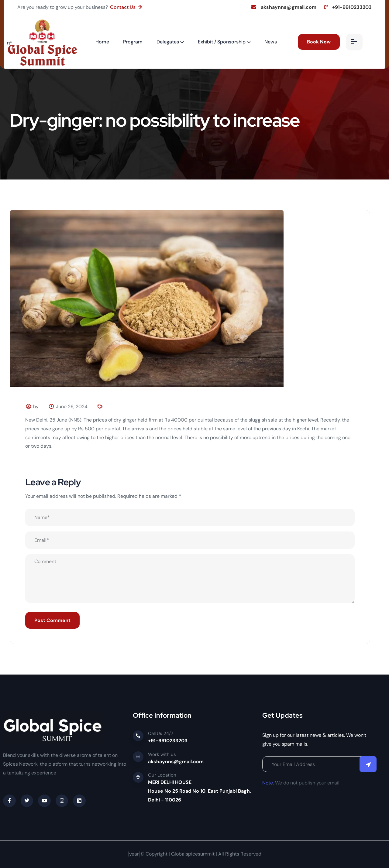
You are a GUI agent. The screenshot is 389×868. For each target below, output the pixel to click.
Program (133, 42)
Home (102, 42)
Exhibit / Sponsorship (222, 42)
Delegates (168, 42)
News (271, 42)
